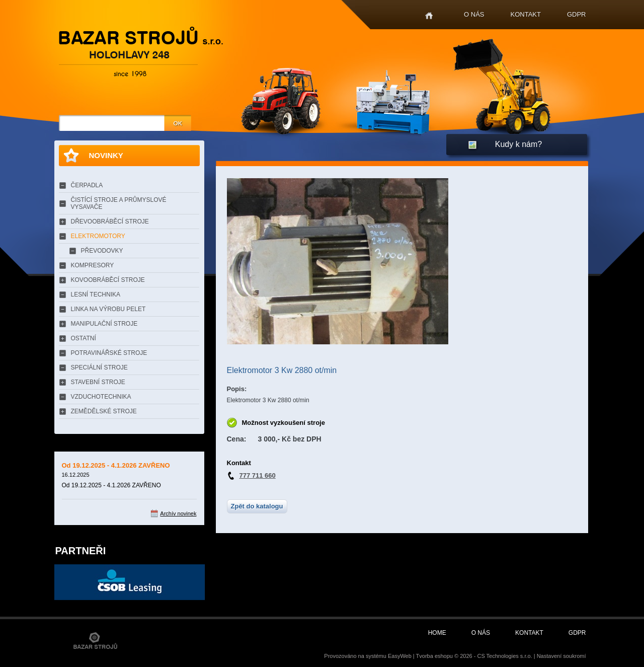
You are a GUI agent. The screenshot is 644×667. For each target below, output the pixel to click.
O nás (474, 14)
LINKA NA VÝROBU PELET (108, 309)
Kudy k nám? (518, 144)
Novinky (106, 155)
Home (429, 16)
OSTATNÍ (84, 338)
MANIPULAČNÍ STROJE (104, 324)
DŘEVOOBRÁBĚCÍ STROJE (110, 221)
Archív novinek (178, 513)
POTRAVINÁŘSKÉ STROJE (109, 353)
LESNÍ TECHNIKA (96, 294)
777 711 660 (258, 475)
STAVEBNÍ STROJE (98, 382)
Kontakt (526, 14)
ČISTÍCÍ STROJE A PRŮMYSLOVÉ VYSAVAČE (119, 203)
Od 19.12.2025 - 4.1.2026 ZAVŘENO (116, 465)
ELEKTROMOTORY (98, 236)
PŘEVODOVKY (102, 251)
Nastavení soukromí (561, 656)
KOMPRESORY (93, 265)
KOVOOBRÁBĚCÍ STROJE (108, 280)
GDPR (577, 14)
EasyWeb (400, 656)
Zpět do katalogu (257, 506)
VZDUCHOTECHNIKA (101, 397)
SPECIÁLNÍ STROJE (99, 367)
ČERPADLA (87, 185)
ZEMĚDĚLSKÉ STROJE (104, 411)
